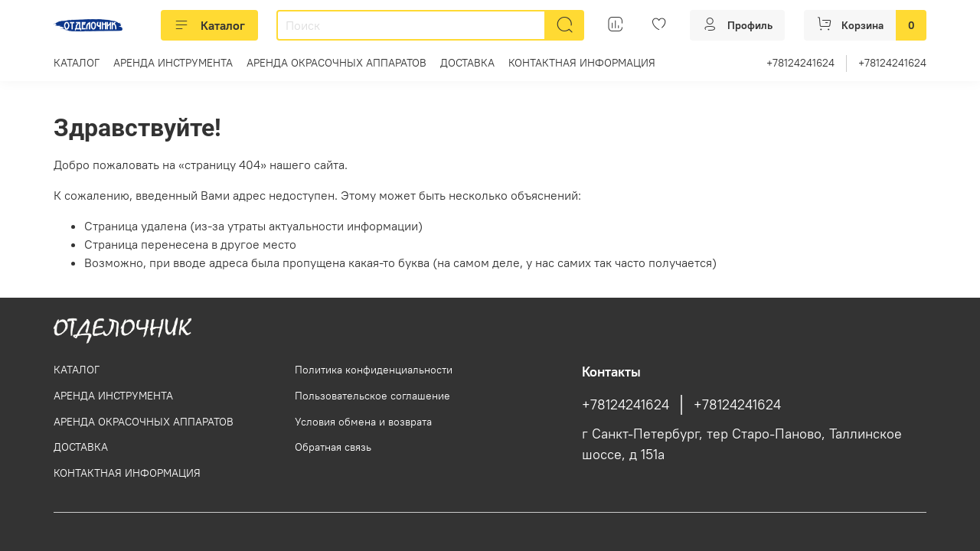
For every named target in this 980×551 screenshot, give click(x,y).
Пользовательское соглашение (372, 396)
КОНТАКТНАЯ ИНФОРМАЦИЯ (582, 63)
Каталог (209, 25)
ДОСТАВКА (467, 63)
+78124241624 (800, 63)
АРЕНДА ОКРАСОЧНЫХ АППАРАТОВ (336, 63)
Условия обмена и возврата (363, 422)
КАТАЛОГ (77, 63)
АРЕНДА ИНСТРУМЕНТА (173, 63)
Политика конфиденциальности (374, 370)
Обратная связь (333, 447)
